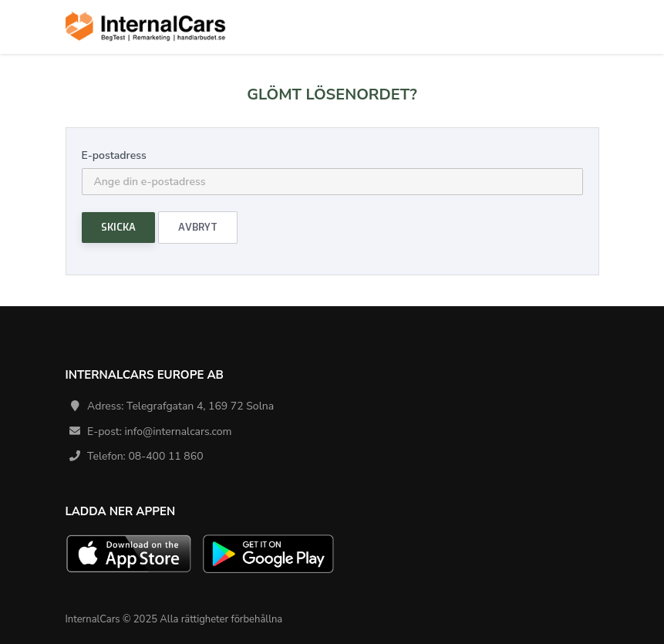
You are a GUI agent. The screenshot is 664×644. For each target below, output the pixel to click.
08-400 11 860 (165, 456)
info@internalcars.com (179, 432)
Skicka (118, 227)
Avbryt (198, 227)
